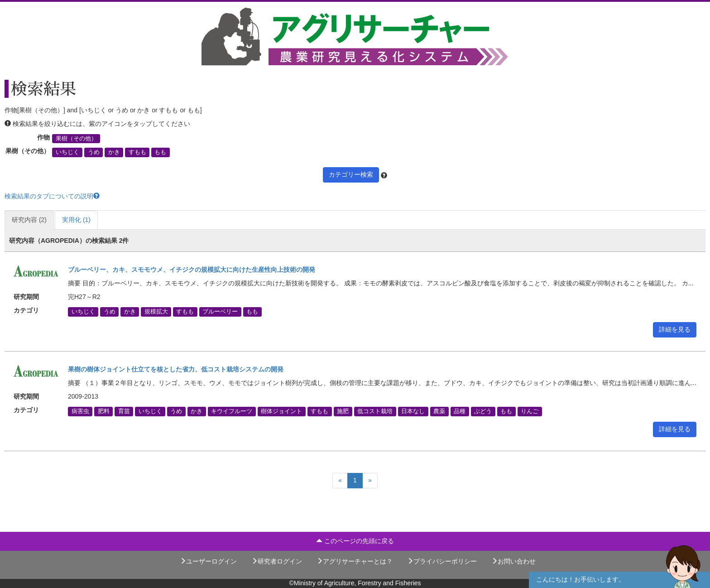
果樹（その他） (76, 139)
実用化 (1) (76, 220)
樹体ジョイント (281, 411)
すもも (137, 152)
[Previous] (340, 481)
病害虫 (80, 411)
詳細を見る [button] (675, 329)
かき (114, 152)
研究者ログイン (277, 561)
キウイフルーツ (232, 411)
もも (160, 152)
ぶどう (483, 411)
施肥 (343, 411)
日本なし (413, 411)
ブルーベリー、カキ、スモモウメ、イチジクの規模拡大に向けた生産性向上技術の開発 (192, 270)
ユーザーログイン (208, 561)
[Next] (370, 481)
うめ (94, 152)
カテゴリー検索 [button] (351, 174)
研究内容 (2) (29, 220)
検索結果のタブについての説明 (52, 196)
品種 (460, 411)
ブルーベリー (220, 312)
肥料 (104, 411)
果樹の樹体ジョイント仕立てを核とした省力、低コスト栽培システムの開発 (176, 369)
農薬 (439, 411)
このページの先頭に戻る (355, 541)
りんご (530, 411)
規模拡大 (156, 312)
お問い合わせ (513, 561)
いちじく (67, 152)
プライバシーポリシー (442, 561)
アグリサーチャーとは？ (355, 561)
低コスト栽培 (375, 411)
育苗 (124, 411)
